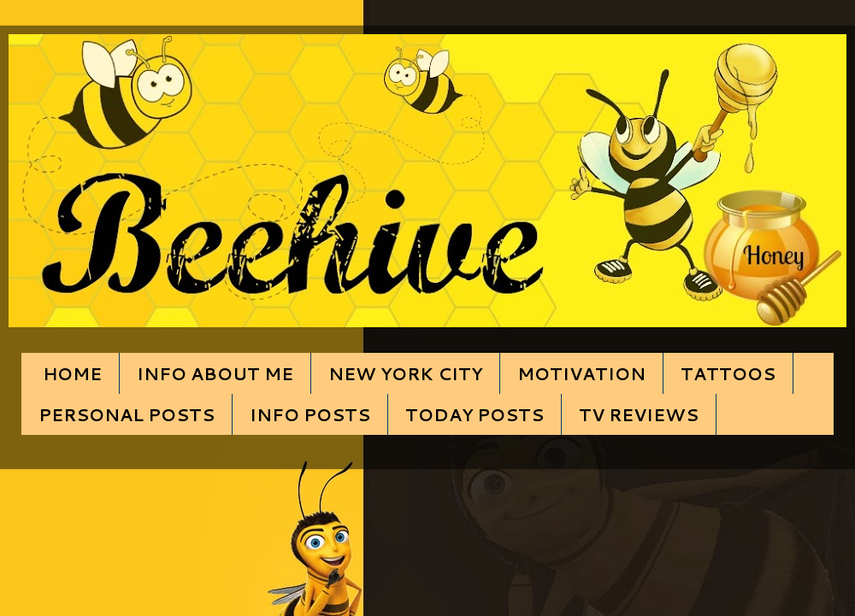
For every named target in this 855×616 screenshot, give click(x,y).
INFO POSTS (310, 414)
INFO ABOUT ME (215, 373)
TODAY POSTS (475, 414)
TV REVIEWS (639, 414)
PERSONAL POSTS (127, 414)
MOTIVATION (581, 373)
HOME (72, 373)
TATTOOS (728, 373)
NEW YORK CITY (405, 373)
